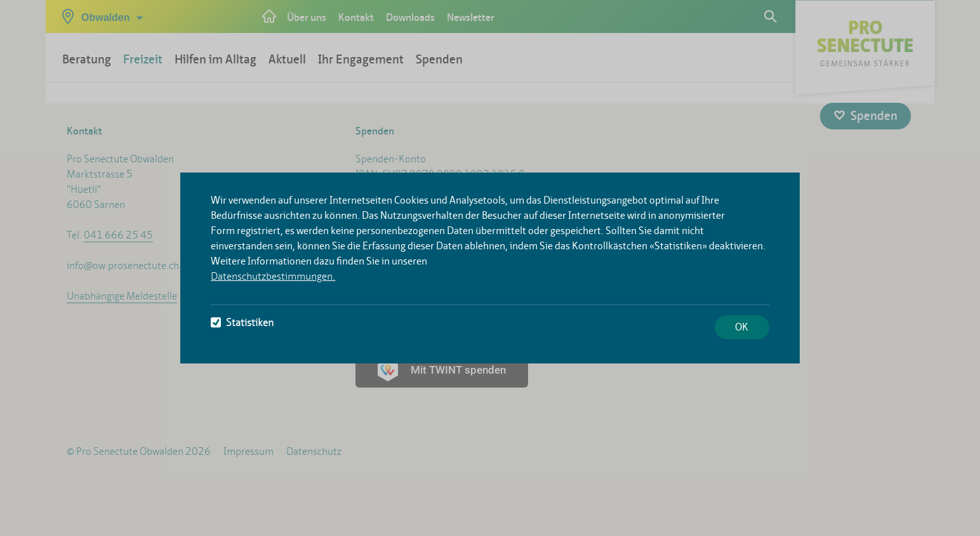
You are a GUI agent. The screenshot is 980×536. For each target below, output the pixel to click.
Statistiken (242, 323)
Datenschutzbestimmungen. (273, 276)
